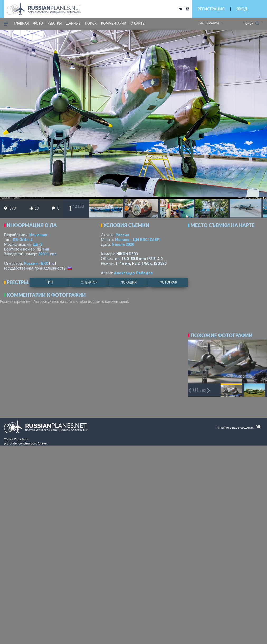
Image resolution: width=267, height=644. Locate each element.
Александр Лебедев (133, 273)
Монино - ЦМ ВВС (138, 239)
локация (129, 282)
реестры (55, 23)
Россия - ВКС (36, 263)
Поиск (251, 23)
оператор (89, 282)
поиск (91, 23)
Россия (122, 235)
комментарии (114, 23)
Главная (22, 23)
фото (38, 23)
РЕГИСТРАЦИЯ (211, 9)
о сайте (137, 23)
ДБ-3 (37, 244)
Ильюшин (38, 235)
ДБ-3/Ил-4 (22, 239)
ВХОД (242, 9)
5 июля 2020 (123, 244)
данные (73, 23)
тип (46, 249)
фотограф (168, 282)
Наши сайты (209, 23)
